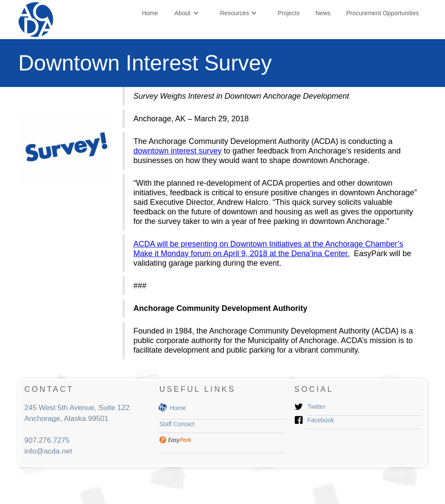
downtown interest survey (178, 151)
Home (150, 13)
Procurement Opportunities (383, 13)
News (323, 13)
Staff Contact (177, 424)
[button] (187, 13)
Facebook (320, 420)
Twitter (316, 407)
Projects (289, 13)
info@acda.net (48, 451)
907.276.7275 (47, 440)
